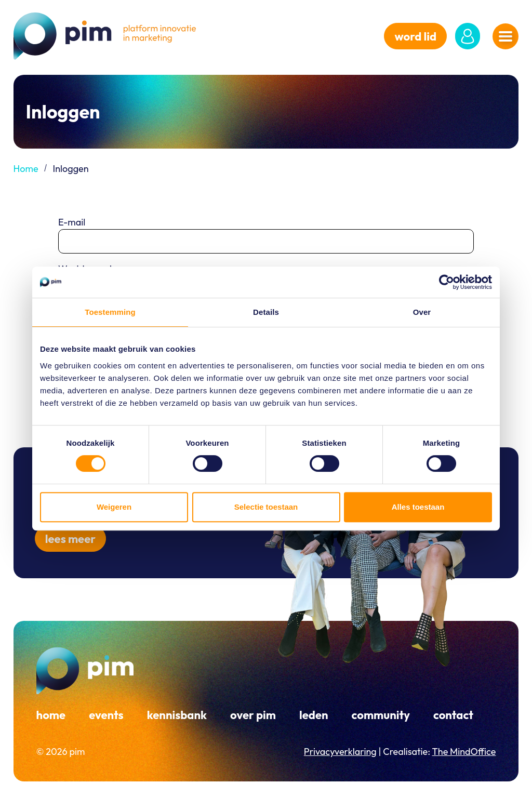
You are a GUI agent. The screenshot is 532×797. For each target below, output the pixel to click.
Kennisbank (177, 715)
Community (381, 715)
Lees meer (70, 539)
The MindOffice (464, 752)
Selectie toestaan (266, 507)
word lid (415, 36)
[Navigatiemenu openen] (506, 36)
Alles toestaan (418, 507)
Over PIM (253, 715)
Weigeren (114, 507)
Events (106, 715)
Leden (314, 715)
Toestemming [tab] (110, 312)
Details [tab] (266, 312)
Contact (453, 715)
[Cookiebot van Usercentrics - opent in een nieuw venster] (447, 282)
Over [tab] (422, 312)
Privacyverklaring (340, 752)
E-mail (72, 222)
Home (26, 169)
